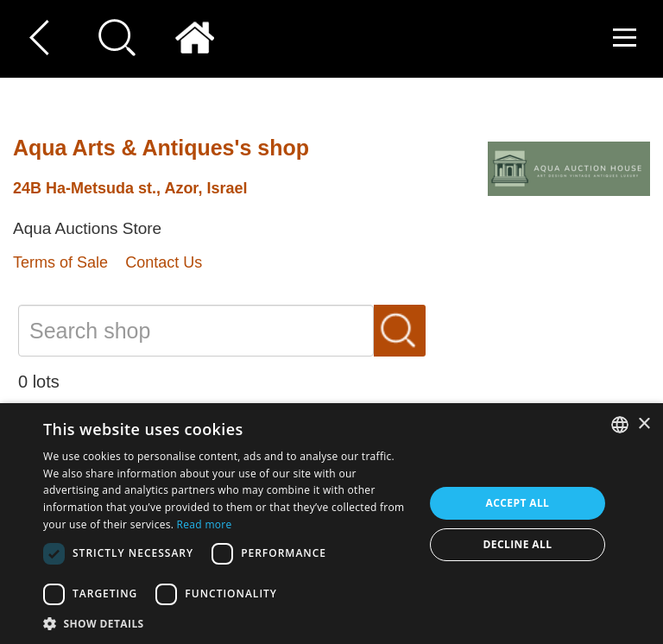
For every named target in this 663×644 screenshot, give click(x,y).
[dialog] (331, 524)
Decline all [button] (518, 544)
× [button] (644, 424)
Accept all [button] (518, 503)
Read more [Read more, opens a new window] (205, 524)
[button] (228, 623)
